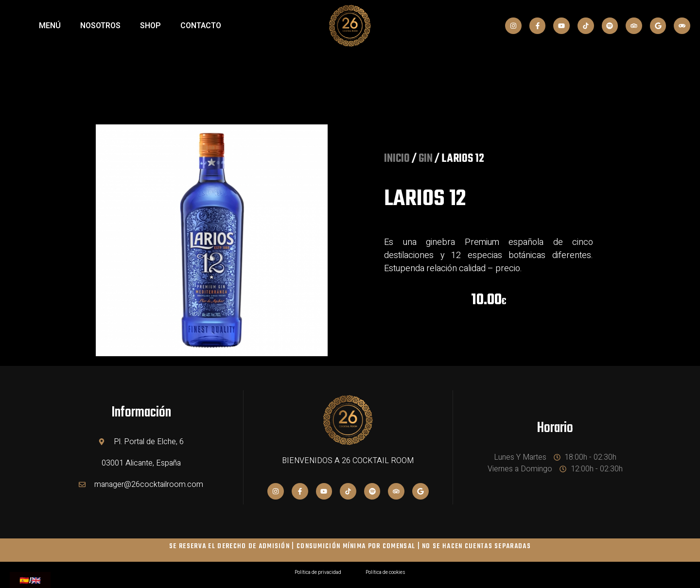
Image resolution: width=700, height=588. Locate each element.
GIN (426, 159)
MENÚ (50, 26)
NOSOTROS (100, 26)
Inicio (397, 159)
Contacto (201, 26)
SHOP (150, 26)
